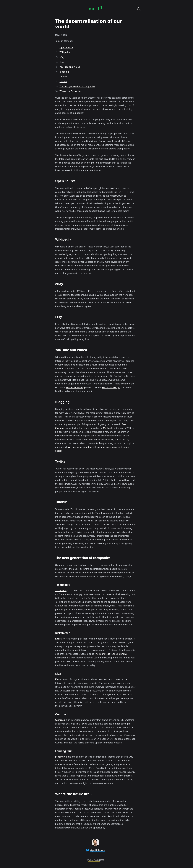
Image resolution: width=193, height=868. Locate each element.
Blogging (64, 72)
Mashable (108, 428)
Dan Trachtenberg (75, 387)
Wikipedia (65, 52)
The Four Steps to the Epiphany (111, 654)
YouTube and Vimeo (70, 67)
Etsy (62, 62)
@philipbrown (98, 850)
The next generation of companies (77, 86)
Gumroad (60, 720)
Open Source (66, 47)
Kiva (57, 679)
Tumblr (63, 81)
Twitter (63, 77)
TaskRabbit (61, 590)
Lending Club (62, 757)
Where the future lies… (71, 91)
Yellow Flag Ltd (94, 860)
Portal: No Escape (111, 387)
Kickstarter (61, 639)
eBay (62, 57)
